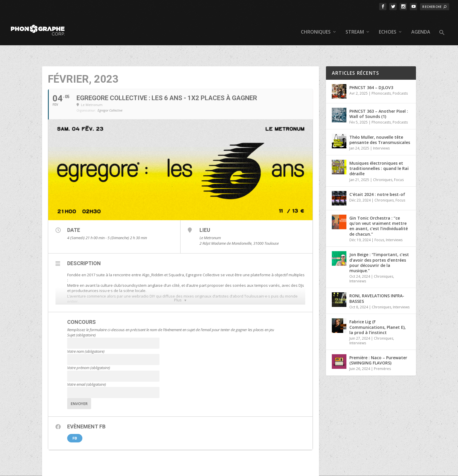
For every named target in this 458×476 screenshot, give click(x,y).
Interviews (381, 130)
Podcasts (400, 75)
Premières (382, 351)
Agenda (421, 24)
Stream (355, 24)
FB (75, 420)
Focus (399, 161)
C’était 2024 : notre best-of (377, 176)
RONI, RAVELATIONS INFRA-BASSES (377, 280)
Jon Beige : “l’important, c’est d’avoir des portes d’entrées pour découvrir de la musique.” (379, 244)
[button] (442, 29)
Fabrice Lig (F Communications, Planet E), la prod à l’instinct (378, 309)
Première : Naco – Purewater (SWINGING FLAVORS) (378, 342)
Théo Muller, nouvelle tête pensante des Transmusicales (380, 122)
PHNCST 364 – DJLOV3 (371, 69)
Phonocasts (381, 75)
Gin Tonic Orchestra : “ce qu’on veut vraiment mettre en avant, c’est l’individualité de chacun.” (379, 208)
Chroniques (316, 24)
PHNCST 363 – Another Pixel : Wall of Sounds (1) (379, 96)
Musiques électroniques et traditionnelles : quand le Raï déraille (379, 150)
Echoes (388, 24)
